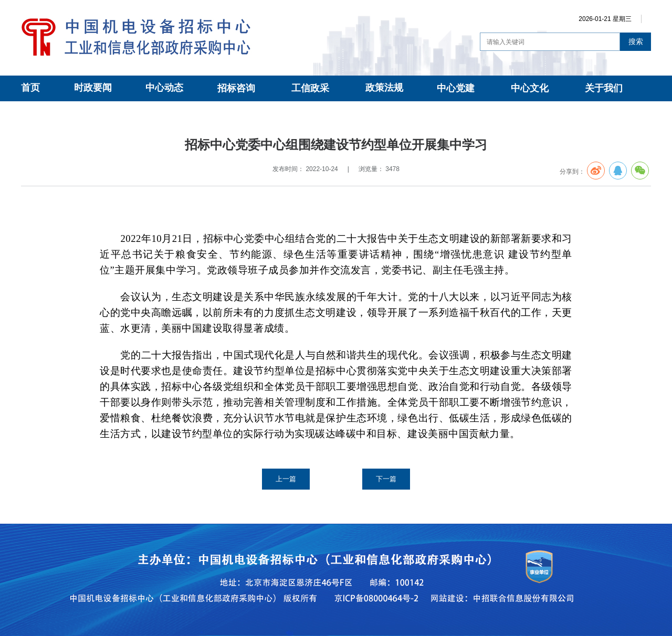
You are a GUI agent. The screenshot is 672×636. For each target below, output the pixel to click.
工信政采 (310, 88)
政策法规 (384, 88)
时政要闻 (93, 88)
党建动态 (118, 113)
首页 (30, 88)
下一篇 (386, 479)
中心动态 (164, 88)
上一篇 (286, 479)
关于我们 (604, 88)
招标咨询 (236, 88)
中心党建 (456, 88)
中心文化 (530, 88)
